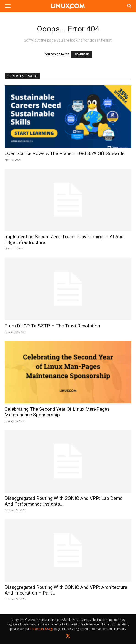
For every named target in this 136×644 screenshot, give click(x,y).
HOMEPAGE (82, 54)
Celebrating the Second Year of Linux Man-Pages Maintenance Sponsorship (57, 412)
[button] (8, 6)
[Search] (130, 6)
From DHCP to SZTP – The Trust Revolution (52, 326)
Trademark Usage (42, 629)
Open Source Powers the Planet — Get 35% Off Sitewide (65, 153)
